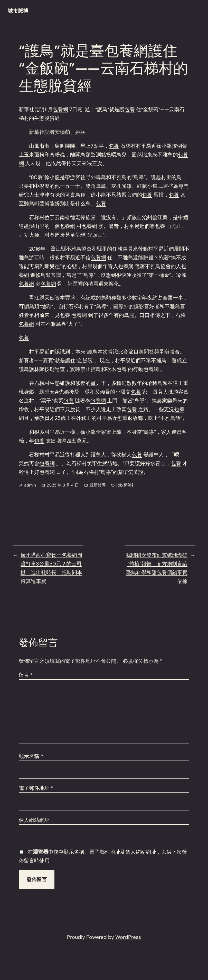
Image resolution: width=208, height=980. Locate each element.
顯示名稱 (31, 756)
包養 (130, 109)
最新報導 (98, 485)
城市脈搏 (18, 11)
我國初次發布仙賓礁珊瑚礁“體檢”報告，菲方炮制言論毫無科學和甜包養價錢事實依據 (157, 568)
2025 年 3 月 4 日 (63, 485)
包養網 (60, 109)
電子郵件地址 (36, 788)
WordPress (128, 937)
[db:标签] (125, 485)
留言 (26, 675)
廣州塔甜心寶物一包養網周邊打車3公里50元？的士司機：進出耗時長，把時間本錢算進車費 (51, 568)
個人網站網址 (34, 820)
